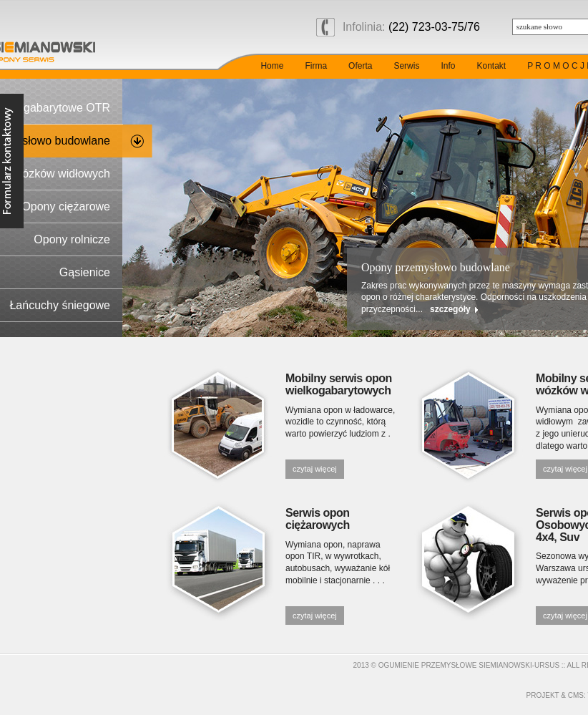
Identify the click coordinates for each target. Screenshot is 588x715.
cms (576, 695)
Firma (316, 66)
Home (272, 66)
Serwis (406, 66)
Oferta (360, 66)
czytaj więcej (315, 469)
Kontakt (491, 66)
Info (448, 66)
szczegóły (450, 309)
